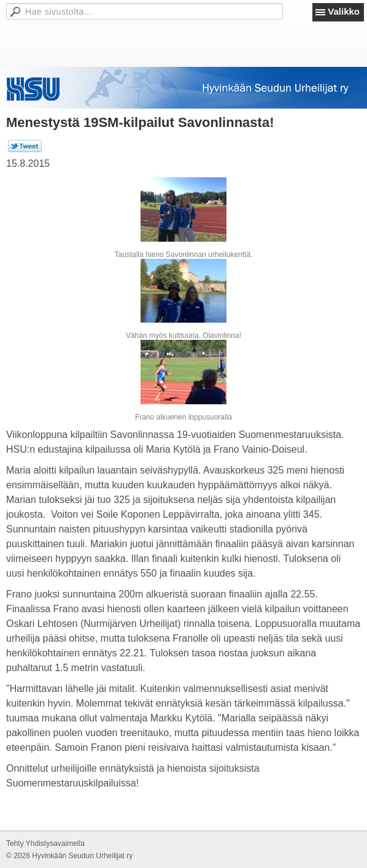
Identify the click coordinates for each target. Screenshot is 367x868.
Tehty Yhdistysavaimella (45, 843)
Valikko (344, 11)
